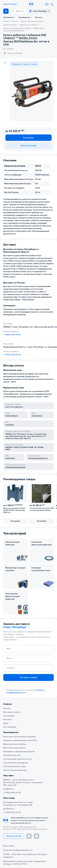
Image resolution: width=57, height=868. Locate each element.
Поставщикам (10, 727)
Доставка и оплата (12, 712)
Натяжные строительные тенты (41, 569)
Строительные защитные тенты (18, 759)
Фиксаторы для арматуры (12, 543)
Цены (6, 723)
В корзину (29, 138)
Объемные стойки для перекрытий (19, 752)
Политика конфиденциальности (18, 850)
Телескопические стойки (15, 766)
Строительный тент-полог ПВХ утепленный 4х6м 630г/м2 (42, 509)
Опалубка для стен (12, 755)
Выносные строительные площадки (19, 737)
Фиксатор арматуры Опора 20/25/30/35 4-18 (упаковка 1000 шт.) (14, 510)
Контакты (39, 17)
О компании (9, 716)
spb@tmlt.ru (9, 789)
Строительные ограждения (15, 763)
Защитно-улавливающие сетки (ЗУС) (20, 740)
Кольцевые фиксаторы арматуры (42, 543)
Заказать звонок (14, 836)
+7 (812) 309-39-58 (12, 335)
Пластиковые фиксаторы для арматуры (12, 596)
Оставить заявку (28, 677)
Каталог (7, 708)
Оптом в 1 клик (28, 146)
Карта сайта (9, 846)
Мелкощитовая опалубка (15, 744)
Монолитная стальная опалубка (15, 569)
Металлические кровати (14, 748)
